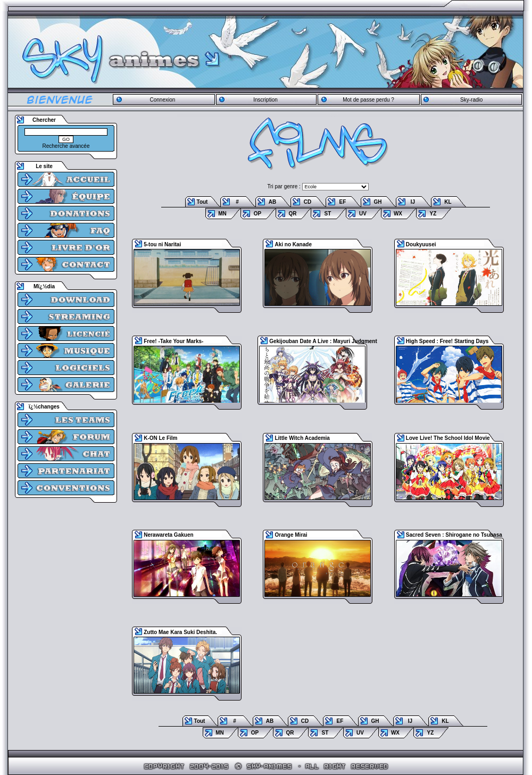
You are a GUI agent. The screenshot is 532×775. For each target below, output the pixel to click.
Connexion (162, 100)
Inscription (265, 100)
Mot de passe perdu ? (368, 100)
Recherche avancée (66, 146)
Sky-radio (471, 100)
